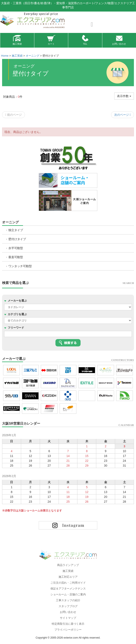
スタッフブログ (68, 606)
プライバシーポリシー (68, 630)
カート (51, 40)
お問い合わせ (119, 40)
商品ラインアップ (68, 565)
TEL (85, 40)
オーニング (10, 222)
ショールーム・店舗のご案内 (68, 595)
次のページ (123, 115)
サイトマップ (68, 618)
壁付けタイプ (17, 239)
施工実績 (17, 40)
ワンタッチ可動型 (20, 266)
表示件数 (124, 96)
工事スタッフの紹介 (68, 600)
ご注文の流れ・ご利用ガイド (68, 583)
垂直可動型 (16, 257)
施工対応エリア (68, 577)
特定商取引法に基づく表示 (68, 624)
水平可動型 (16, 248)
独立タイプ (16, 230)
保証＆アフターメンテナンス (68, 589)
